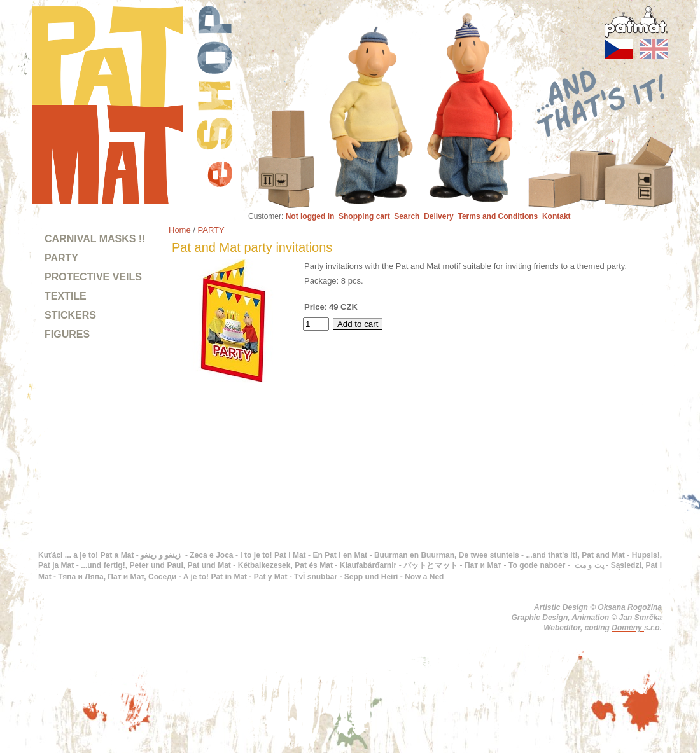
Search (407, 216)
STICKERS (70, 315)
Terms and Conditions (498, 216)
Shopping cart (364, 216)
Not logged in (310, 216)
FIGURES (67, 334)
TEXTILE (66, 296)
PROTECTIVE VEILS (93, 277)
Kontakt (556, 216)
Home (180, 230)
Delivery (439, 216)
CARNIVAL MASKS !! (95, 239)
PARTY (61, 258)
